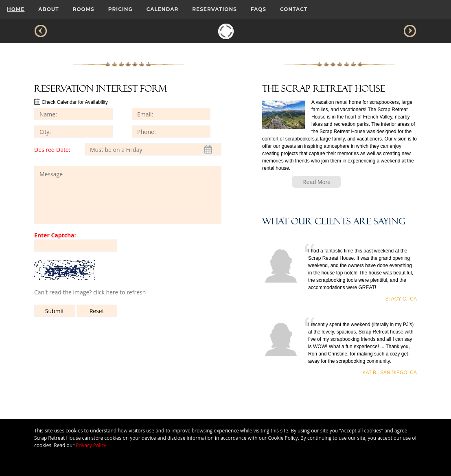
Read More (316, 182)
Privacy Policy (91, 445)
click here (106, 292)
